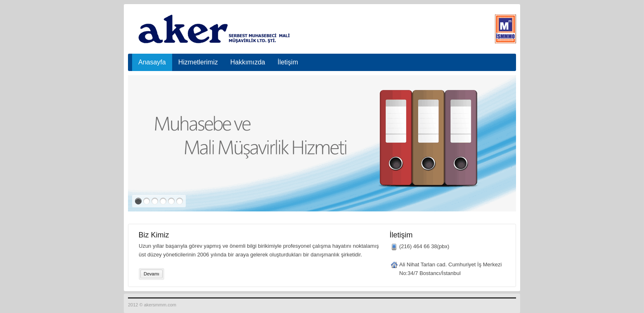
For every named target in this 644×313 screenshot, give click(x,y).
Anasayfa (152, 62)
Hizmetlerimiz (198, 62)
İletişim (288, 62)
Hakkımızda (248, 62)
